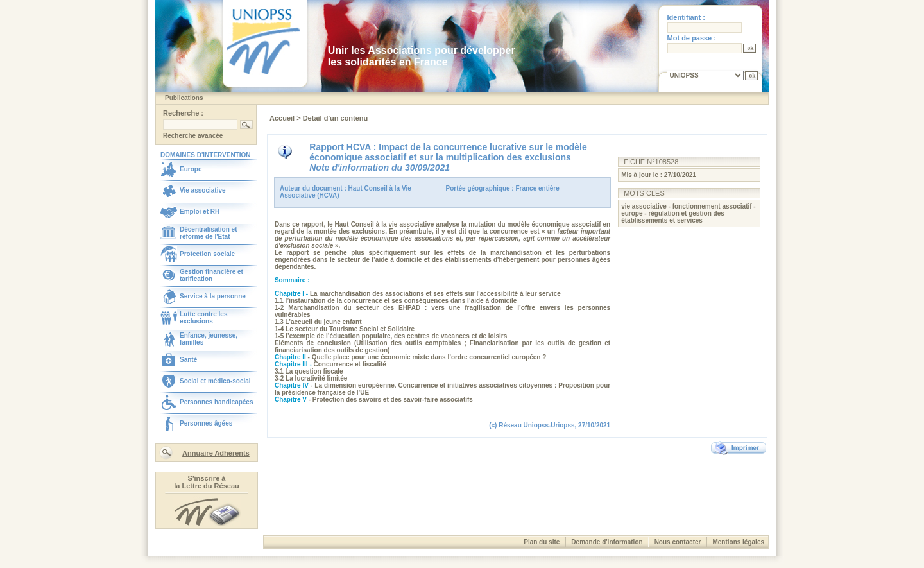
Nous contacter (678, 542)
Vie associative (203, 190)
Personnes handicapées (217, 402)
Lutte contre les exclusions (203, 318)
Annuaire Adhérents (216, 453)
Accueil (283, 118)
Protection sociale (207, 254)
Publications (184, 98)
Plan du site (542, 542)
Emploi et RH (200, 211)
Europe (191, 169)
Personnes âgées (206, 423)
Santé (188, 360)
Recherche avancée (193, 136)
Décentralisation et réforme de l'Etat (208, 233)
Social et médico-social (215, 381)
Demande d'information (607, 542)
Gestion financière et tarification (211, 275)
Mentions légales (738, 542)
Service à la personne (213, 296)
